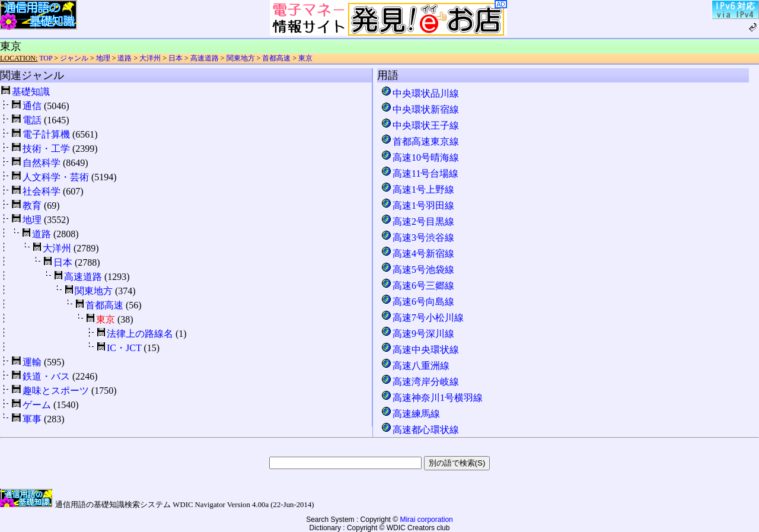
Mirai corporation (426, 520)
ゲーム (37, 405)
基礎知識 (31, 92)
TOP (46, 58)
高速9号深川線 (417, 334)
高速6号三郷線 (417, 286)
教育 (32, 206)
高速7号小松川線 (422, 318)
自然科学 (42, 163)
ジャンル (74, 58)
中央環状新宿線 (420, 109)
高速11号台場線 (420, 173)
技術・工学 (46, 149)
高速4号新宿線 (417, 254)
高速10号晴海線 (420, 157)
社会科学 (42, 191)
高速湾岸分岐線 (420, 382)
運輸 (32, 362)
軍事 (32, 419)
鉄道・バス (46, 376)
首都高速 (276, 58)
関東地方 (241, 58)
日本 (176, 58)
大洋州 (150, 58)
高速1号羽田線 (417, 206)
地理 (103, 58)
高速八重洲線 (415, 366)
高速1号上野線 (417, 189)
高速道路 (205, 58)
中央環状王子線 (420, 125)
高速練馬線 (410, 414)
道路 (125, 58)
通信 (32, 106)
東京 (305, 58)
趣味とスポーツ (56, 391)
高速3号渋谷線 (417, 238)
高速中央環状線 (420, 350)
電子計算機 (46, 134)
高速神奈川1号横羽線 (432, 398)
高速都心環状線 (420, 430)
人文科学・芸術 (56, 177)
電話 (32, 120)
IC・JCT (124, 348)
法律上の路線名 (140, 334)
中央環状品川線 (420, 93)
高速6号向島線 (417, 302)
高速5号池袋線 (417, 270)
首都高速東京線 (420, 141)
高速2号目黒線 (417, 222)
